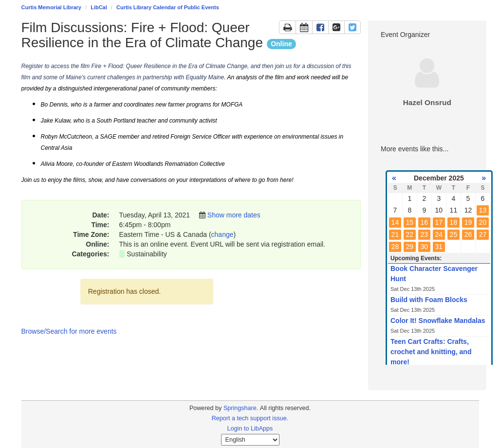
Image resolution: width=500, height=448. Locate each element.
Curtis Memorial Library (51, 7)
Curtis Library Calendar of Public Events (168, 7)
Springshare (240, 408)
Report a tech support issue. (250, 418)
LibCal (99, 7)
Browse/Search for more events (69, 331)
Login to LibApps (250, 429)
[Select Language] (250, 440)
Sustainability (147, 254)
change (222, 234)
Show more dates (234, 215)
